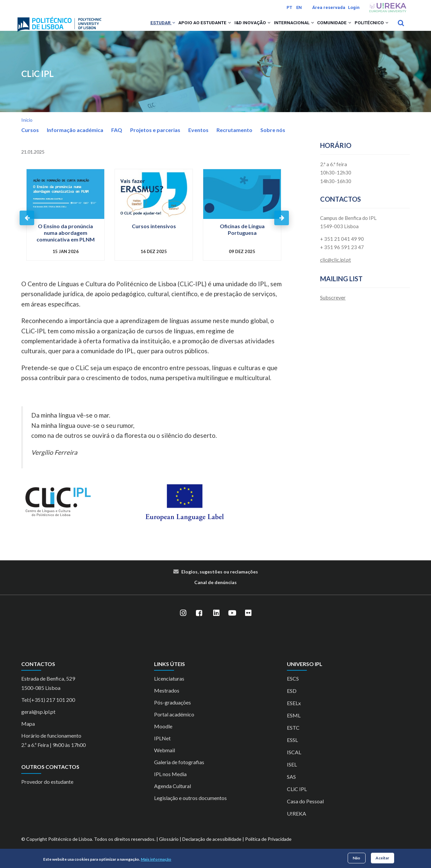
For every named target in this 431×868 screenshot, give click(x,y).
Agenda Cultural (172, 795)
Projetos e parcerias (155, 138)
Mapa (28, 733)
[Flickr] (248, 622)
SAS (291, 786)
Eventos (198, 138)
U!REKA (297, 822)
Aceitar (382, 858)
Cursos (30, 138)
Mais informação (156, 859)
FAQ (117, 138)
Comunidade (326, 27)
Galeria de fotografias (179, 771)
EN (299, 7)
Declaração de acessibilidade (212, 848)
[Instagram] (183, 622)
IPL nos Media (170, 783)
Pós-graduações (172, 711)
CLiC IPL (38, 82)
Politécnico (369, 27)
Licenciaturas (169, 687)
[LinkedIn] (216, 622)
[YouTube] (232, 622)
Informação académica (75, 138)
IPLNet (162, 747)
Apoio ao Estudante (183, 27)
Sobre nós (273, 138)
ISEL (292, 773)
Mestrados (167, 699)
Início (27, 129)
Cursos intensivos (154, 235)
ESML (294, 724)
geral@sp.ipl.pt (38, 721)
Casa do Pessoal (305, 810)
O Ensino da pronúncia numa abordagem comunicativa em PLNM (66, 242)
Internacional (281, 27)
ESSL (292, 749)
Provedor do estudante (47, 790)
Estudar (135, 27)
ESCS (293, 687)
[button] (147, 27)
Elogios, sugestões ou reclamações (220, 580)
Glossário (169, 848)
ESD (292, 700)
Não (356, 858)
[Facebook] (199, 622)
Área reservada (329, 7)
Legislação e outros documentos (190, 807)
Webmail (165, 759)
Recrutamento (234, 138)
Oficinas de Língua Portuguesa (242, 238)
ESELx (294, 712)
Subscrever (333, 306)
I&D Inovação (235, 27)
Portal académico (174, 723)
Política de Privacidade (268, 848)
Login (354, 7)
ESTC (293, 736)
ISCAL (294, 761)
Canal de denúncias (215, 591)
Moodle (163, 735)
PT (289, 7)
